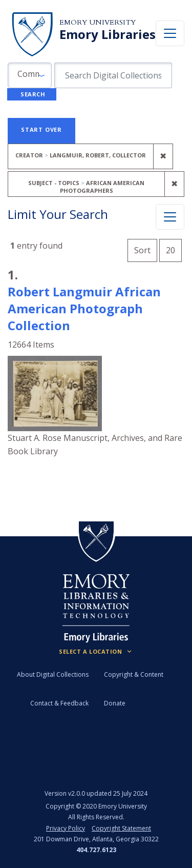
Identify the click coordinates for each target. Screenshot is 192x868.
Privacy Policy (66, 828)
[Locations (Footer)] (96, 652)
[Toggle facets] (170, 217)
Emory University (98, 22)
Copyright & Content (134, 674)
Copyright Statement (121, 828)
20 (174, 249)
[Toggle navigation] (170, 33)
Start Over (41, 129)
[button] (30, 75)
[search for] (113, 75)
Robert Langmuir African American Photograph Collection (84, 308)
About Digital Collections (53, 674)
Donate (115, 703)
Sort (142, 250)
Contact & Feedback (59, 703)
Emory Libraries (108, 34)
